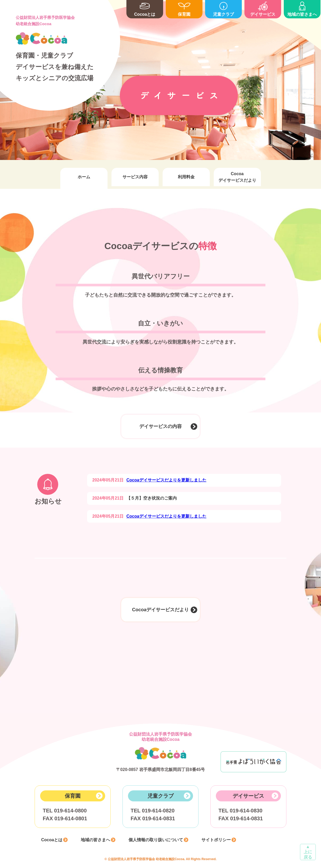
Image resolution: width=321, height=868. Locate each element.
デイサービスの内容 (160, 426)
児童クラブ (223, 8)
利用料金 (186, 177)
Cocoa (41, 38)
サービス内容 (135, 177)
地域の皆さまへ (302, 8)
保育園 (184, 8)
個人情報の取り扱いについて (156, 840)
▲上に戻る (308, 852)
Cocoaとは (145, 8)
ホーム (84, 177)
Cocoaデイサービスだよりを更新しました (166, 480)
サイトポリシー (216, 840)
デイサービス (263, 8)
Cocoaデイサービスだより (237, 177)
